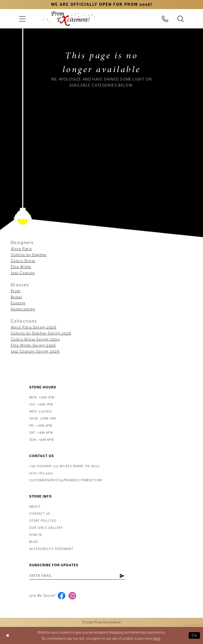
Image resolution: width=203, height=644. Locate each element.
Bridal (17, 297)
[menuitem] (22, 19)
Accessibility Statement (51, 549)
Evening (18, 303)
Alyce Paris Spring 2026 (34, 327)
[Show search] (181, 19)
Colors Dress (23, 261)
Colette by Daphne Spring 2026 (41, 333)
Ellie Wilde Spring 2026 (33, 345)
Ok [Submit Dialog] (195, 635)
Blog (34, 542)
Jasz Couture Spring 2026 (35, 351)
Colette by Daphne (29, 255)
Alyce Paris (21, 249)
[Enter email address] (77, 576)
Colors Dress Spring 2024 (35, 339)
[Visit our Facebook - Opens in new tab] (61, 596)
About (35, 507)
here (157, 638)
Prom (16, 291)
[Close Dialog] (8, 635)
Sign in (36, 535)
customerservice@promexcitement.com (66, 480)
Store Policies (43, 521)
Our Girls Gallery (46, 528)
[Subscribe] (122, 576)
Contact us (40, 514)
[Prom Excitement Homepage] (69, 19)
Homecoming (23, 309)
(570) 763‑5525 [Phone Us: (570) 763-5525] (41, 473)
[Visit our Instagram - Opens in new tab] (72, 596)
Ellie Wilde (21, 267)
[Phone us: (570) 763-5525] (165, 19)
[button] (22, 19)
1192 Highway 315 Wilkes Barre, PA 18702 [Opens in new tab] (65, 466)
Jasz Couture (23, 273)
